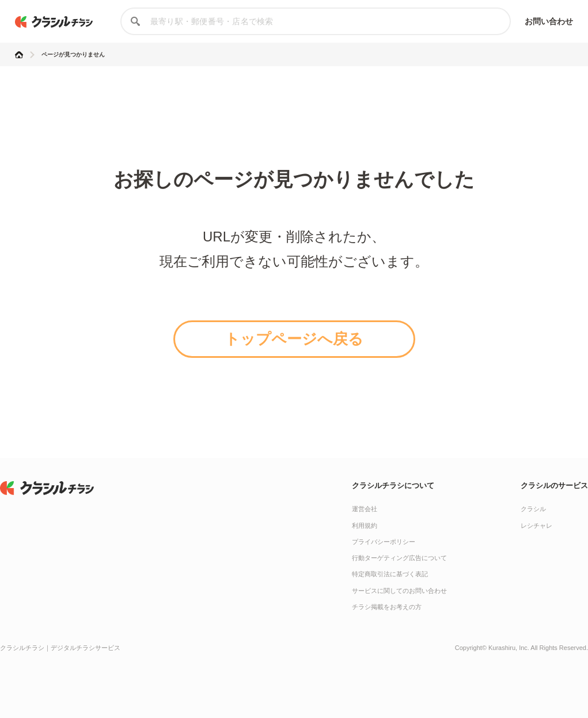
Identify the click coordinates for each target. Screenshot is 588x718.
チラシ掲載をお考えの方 (387, 607)
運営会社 (365, 509)
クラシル (533, 509)
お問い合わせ (549, 21)
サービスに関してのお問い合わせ (399, 591)
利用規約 (365, 526)
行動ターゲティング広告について (399, 558)
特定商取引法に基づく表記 (390, 574)
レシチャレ (536, 526)
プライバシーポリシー (384, 542)
